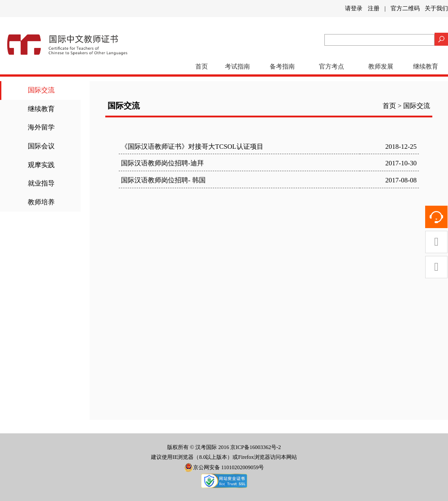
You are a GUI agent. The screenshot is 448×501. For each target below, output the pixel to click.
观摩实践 (41, 165)
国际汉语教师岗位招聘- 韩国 (163, 180)
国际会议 (41, 146)
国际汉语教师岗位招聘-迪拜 (162, 163)
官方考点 (332, 67)
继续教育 (426, 67)
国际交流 (41, 90)
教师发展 (381, 67)
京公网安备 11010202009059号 (224, 467)
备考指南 (282, 67)
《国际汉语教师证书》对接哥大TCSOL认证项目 (192, 147)
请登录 (354, 8)
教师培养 (41, 202)
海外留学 (41, 127)
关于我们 (436, 8)
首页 (202, 67)
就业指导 (41, 183)
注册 (374, 8)
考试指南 (237, 67)
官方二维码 (405, 8)
